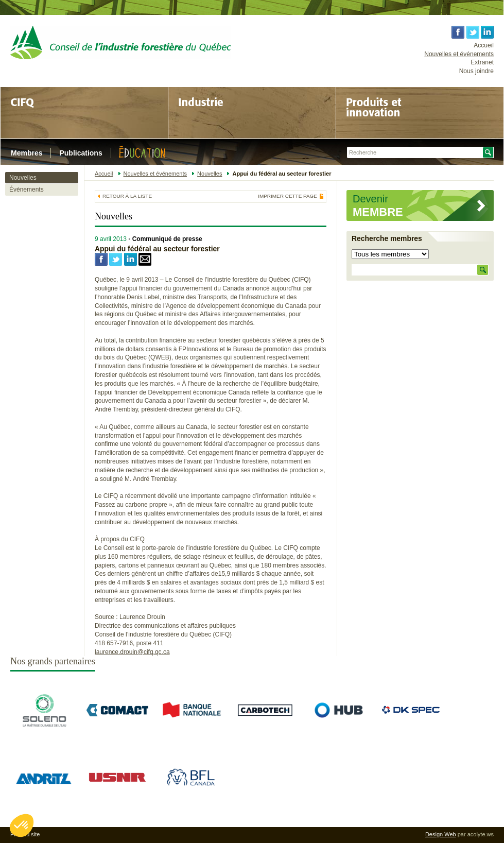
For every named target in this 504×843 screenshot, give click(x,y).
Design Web (441, 834)
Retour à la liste (127, 196)
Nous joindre (476, 71)
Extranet (482, 62)
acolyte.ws (481, 834)
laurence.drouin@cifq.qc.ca (132, 652)
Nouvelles (23, 178)
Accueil (484, 45)
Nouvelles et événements (459, 54)
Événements (27, 190)
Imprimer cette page (288, 196)
